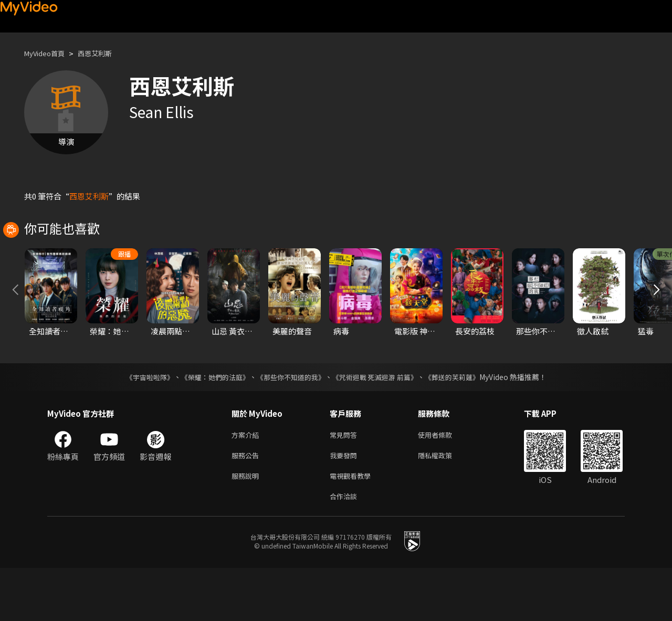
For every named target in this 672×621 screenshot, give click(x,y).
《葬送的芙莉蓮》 (462, 424)
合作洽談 (345, 548)
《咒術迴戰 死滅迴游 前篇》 (380, 424)
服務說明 (247, 526)
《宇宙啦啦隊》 (139, 424)
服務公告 (247, 504)
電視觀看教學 (353, 526)
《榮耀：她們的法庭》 (209, 424)
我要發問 (345, 504)
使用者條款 (444, 482)
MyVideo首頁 (48, 53)
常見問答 (345, 482)
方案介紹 (247, 482)
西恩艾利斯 (105, 53)
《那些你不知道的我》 (290, 424)
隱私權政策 (444, 504)
